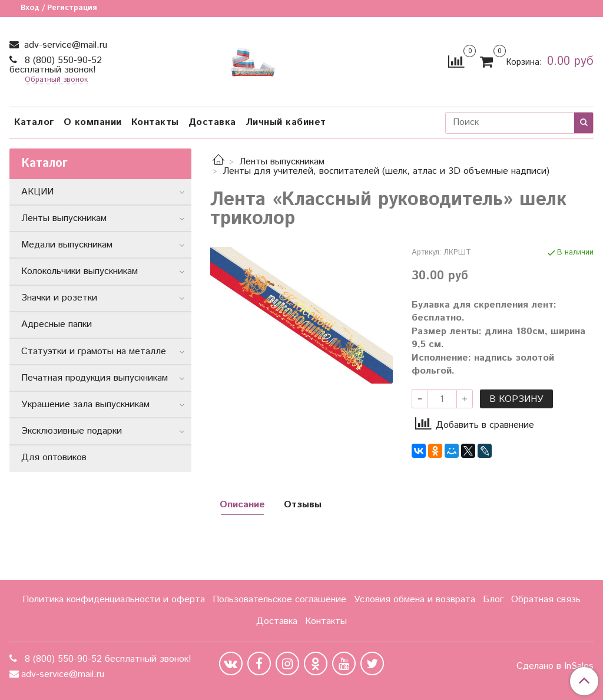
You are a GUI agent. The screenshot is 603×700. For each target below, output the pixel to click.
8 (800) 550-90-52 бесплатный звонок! (56, 65)
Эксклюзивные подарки (72, 431)
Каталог (34, 122)
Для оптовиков (54, 458)
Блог (493, 600)
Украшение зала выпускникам (85, 405)
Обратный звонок (56, 80)
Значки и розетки (59, 298)
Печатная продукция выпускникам (95, 378)
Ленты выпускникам (282, 162)
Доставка (212, 122)
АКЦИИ (37, 192)
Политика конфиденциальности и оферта (114, 600)
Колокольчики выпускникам (79, 271)
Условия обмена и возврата (415, 600)
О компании (93, 122)
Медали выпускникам (67, 245)
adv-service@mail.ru (64, 45)
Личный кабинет (286, 122)
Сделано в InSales (555, 666)
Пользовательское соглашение (279, 600)
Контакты (155, 122)
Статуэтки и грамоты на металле (94, 351)
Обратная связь (546, 600)
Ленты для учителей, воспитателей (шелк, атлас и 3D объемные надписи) (386, 171)
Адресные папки (57, 324)
